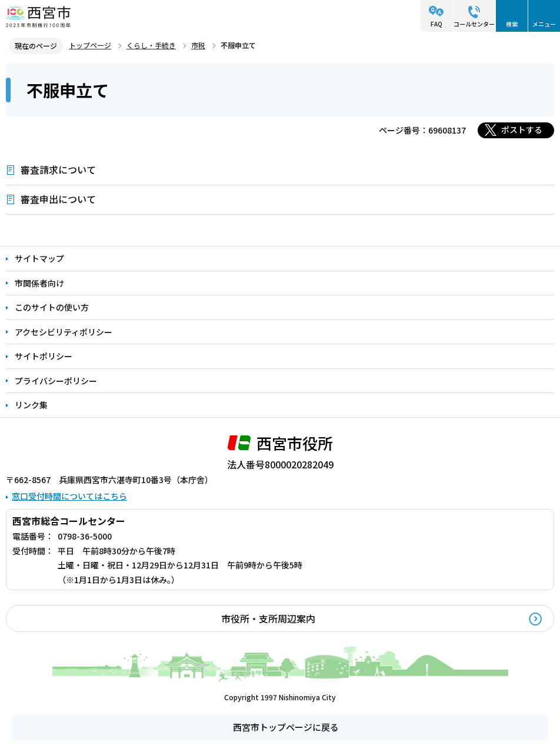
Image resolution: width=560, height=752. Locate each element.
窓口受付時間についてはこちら (69, 496)
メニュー (544, 24)
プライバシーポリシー (56, 381)
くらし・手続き (151, 45)
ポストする (522, 129)
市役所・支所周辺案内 (268, 618)
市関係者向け (39, 283)
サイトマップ (39, 258)
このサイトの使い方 (52, 307)
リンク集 (31, 405)
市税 (198, 45)
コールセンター (474, 24)
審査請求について (58, 169)
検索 (512, 24)
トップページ (90, 45)
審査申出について (58, 199)
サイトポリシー (44, 356)
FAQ (436, 24)
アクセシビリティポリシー (64, 332)
